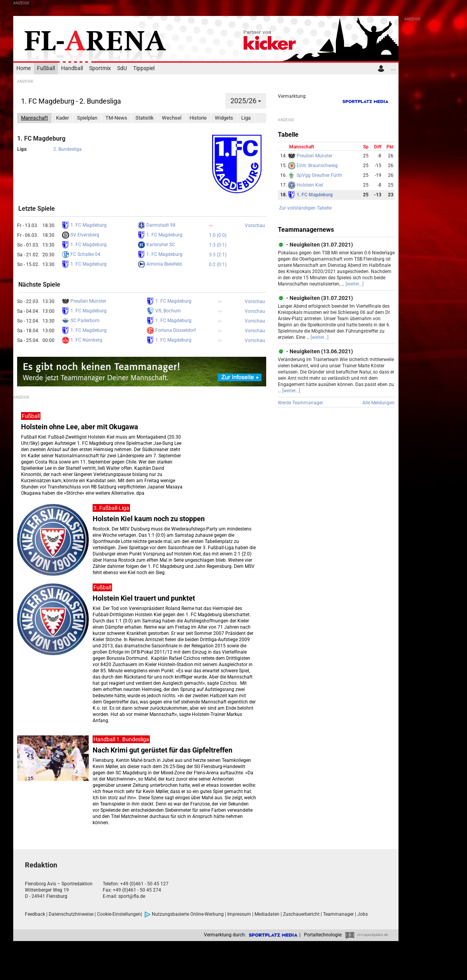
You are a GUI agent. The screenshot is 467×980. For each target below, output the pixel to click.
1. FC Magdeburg (84, 225)
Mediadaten (267, 914)
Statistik (145, 118)
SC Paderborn (81, 321)
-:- (211, 226)
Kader (62, 118)
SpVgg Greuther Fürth (315, 175)
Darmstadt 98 (157, 225)
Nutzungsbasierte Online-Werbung (184, 914)
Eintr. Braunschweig (313, 166)
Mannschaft (34, 118)
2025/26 (246, 101)
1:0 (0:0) (218, 235)
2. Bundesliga (68, 149)
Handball (72, 68)
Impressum (239, 914)
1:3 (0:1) (218, 245)
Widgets (224, 118)
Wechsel (172, 118)
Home (24, 68)
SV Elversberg (81, 235)
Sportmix (100, 68)
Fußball (46, 68)
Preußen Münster (84, 301)
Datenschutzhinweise (71, 914)
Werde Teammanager (300, 403)
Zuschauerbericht (301, 914)
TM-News (116, 118)
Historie (198, 118)
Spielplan (87, 118)
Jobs (363, 914)
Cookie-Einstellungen (119, 914)
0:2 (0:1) (218, 264)
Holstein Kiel (305, 185)
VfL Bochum (164, 311)
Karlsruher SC (156, 245)
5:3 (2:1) (218, 255)
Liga (246, 118)
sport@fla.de (132, 896)
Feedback (35, 914)
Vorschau (255, 226)
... (393, 68)
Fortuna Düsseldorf (171, 330)
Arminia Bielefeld (160, 264)
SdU (122, 68)
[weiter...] (355, 284)
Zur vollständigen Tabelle (305, 208)
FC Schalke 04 (81, 254)
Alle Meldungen (378, 403)
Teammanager (338, 914)
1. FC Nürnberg (82, 340)
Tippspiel (144, 68)
